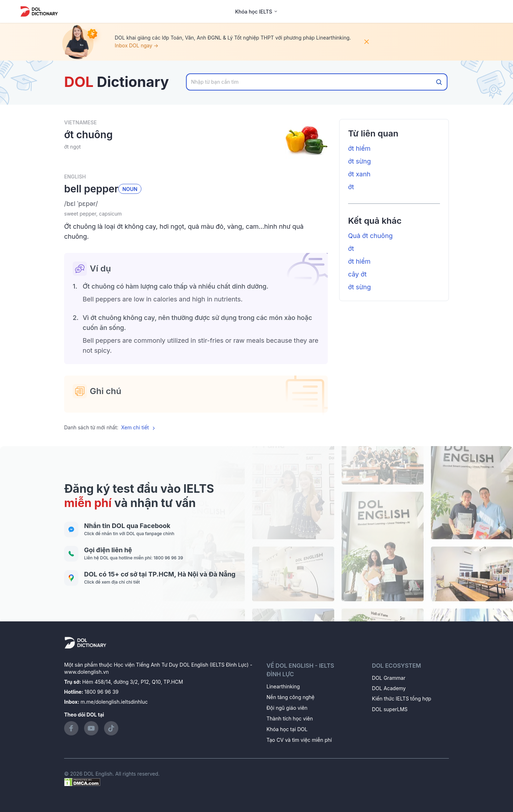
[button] (196, 204)
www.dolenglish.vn (86, 672)
